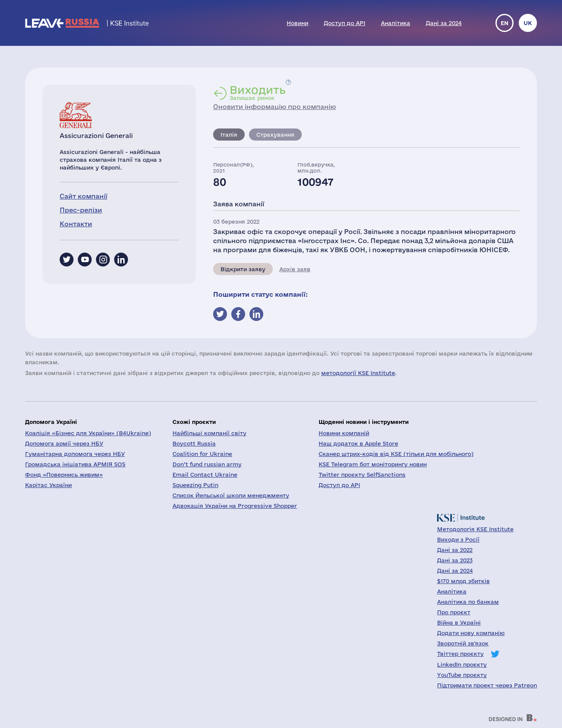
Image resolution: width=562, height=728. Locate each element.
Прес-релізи (81, 210)
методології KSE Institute (358, 373)
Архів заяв (295, 269)
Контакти (76, 224)
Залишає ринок (258, 93)
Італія (229, 135)
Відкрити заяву (243, 269)
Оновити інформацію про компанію (275, 107)
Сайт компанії (83, 196)
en (505, 23)
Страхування (275, 135)
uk (528, 23)
